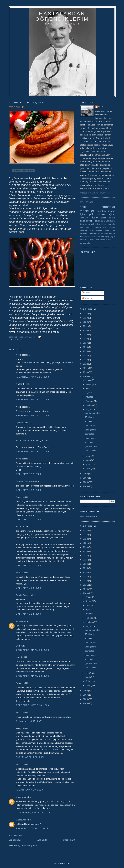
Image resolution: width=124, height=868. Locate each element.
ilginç (83, 214)
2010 (86, 372)
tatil (92, 224)
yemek (98, 227)
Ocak (88, 469)
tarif (21, 340)
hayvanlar (111, 224)
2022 (86, 322)
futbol (104, 224)
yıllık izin (84, 240)
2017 (86, 343)
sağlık (104, 218)
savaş (98, 221)
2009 (86, 376)
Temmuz (90, 401)
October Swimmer (24, 481)
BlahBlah (20, 527)
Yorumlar (87, 298)
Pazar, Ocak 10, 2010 (29, 790)
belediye (112, 221)
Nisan (89, 456)
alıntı (110, 240)
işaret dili (96, 233)
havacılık (83, 230)
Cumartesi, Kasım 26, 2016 (33, 813)
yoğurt (113, 237)
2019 (86, 335)
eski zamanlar (98, 207)
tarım (88, 224)
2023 (86, 318)
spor (92, 221)
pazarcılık (105, 233)
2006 (86, 482)
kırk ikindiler (90, 451)
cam (114, 230)
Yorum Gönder (15, 835)
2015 (86, 351)
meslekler (87, 211)
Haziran (89, 405)
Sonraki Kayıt (15, 840)
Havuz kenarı (94, 240)
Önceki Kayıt (69, 840)
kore (82, 227)
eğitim (112, 214)
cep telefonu (109, 227)
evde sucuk (90, 438)
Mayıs (89, 409)
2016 (86, 347)
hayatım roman (106, 211)
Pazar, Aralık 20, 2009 (30, 757)
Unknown (20, 797)
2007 (86, 478)
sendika (87, 243)
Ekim (88, 388)
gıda (90, 233)
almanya (104, 240)
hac (114, 240)
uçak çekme (90, 430)
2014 (86, 355)
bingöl (83, 221)
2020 (86, 330)
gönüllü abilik (91, 446)
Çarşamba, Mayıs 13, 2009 (33, 650)
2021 (86, 326)
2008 (86, 474)
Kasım (89, 384)
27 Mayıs (89, 417)
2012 (86, 364)
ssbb (101, 107)
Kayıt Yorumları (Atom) (27, 846)
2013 (86, 360)
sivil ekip (89, 421)
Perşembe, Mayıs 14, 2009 (32, 705)
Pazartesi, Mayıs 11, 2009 (32, 377)
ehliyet (98, 224)
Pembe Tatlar (22, 595)
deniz (82, 224)
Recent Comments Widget (88, 517)
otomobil (89, 227)
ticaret (95, 218)
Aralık (89, 380)
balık (107, 230)
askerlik (99, 230)
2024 (86, 314)
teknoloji (84, 218)
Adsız (19, 355)
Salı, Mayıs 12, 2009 (28, 474)
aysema (20, 423)
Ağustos (90, 397)
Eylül (88, 393)
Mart (88, 460)
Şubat (89, 464)
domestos (89, 434)
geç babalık (90, 426)
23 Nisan (89, 442)
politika (112, 218)
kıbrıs (82, 243)
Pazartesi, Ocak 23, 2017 (32, 828)
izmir (92, 230)
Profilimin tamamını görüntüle (94, 193)
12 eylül (104, 221)
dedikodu (84, 233)
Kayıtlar (87, 293)
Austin (19, 621)
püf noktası (97, 214)
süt (114, 233)
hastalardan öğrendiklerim (62, 16)
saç (111, 233)
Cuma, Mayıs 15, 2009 (29, 721)
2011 (86, 368)
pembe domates (92, 413)
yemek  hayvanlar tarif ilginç (96, 237)
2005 (86, 486)
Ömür (19, 497)
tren (81, 237)
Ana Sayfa (42, 840)
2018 (86, 339)
